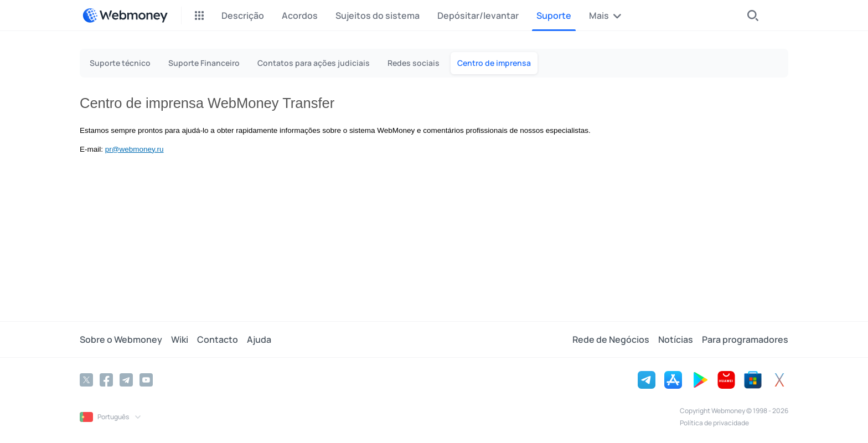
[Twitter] (86, 380)
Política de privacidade (714, 423)
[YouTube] (146, 380)
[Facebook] (106, 380)
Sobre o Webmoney (121, 339)
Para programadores (745, 339)
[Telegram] (126, 380)
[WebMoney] (125, 16)
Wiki (180, 339)
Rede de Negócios (611, 339)
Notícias (676, 339)
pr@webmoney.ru (135, 149)
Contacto (218, 339)
